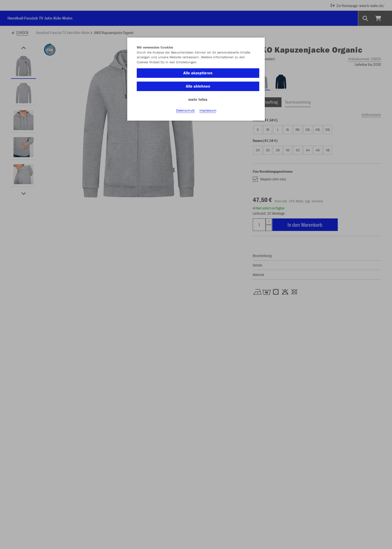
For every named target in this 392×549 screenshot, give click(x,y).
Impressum (208, 110)
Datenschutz (185, 110)
